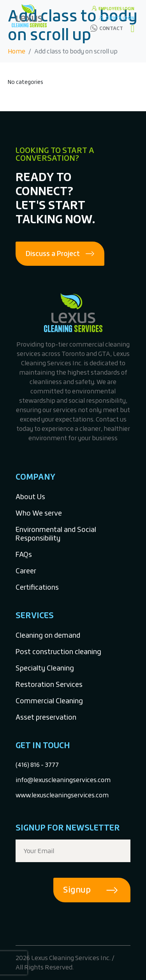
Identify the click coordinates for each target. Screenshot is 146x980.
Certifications (37, 587)
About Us (30, 497)
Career (26, 571)
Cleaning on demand (48, 635)
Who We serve (39, 513)
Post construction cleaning (58, 652)
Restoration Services (49, 684)
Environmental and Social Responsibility (56, 534)
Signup (77, 890)
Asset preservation (46, 717)
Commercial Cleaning (49, 701)
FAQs (24, 554)
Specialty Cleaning (45, 668)
